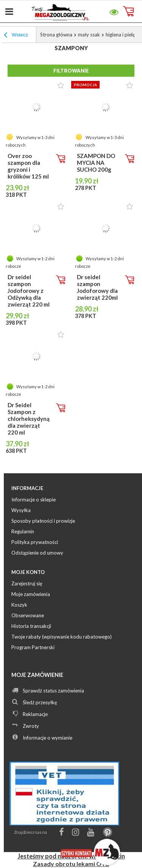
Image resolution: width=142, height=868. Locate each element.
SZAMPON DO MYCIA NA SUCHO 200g (96, 163)
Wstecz (16, 36)
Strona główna (56, 35)
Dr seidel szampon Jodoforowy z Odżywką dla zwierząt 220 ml (29, 291)
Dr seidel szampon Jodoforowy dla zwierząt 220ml (97, 287)
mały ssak (89, 35)
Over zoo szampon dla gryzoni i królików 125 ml (28, 166)
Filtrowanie (71, 71)
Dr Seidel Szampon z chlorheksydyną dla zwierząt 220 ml (29, 419)
